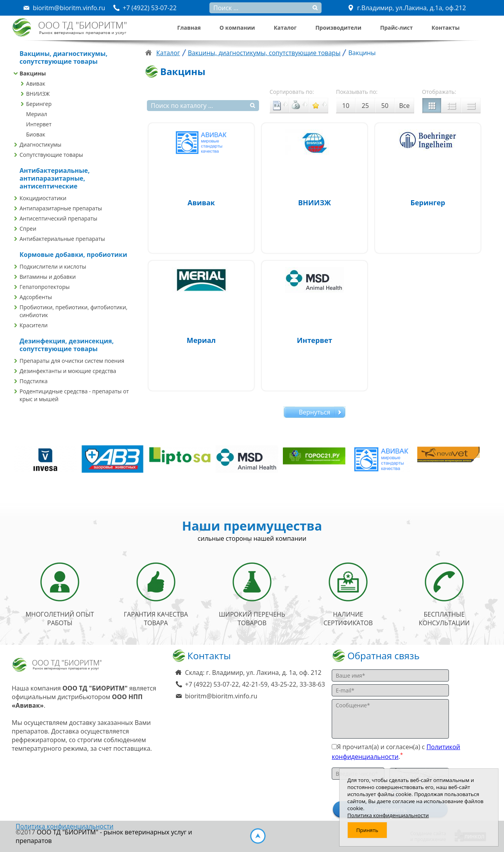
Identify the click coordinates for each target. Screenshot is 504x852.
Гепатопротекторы (45, 287)
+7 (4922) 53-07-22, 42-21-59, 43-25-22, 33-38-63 (255, 684)
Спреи (28, 229)
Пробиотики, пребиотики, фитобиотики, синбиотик (73, 311)
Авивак (36, 83)
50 (385, 106)
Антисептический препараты (58, 218)
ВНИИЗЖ (38, 94)
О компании (237, 28)
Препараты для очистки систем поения (72, 361)
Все (405, 106)
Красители (34, 325)
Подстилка (34, 381)
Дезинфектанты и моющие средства (68, 371)
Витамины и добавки (48, 277)
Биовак (36, 134)
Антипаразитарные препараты (61, 208)
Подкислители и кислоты (53, 266)
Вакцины (33, 73)
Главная (189, 28)
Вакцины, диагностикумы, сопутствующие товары (264, 53)
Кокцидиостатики (43, 198)
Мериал (37, 114)
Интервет (39, 124)
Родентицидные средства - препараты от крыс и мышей (74, 395)
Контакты (446, 28)
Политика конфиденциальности (64, 826)
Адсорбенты (36, 297)
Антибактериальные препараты (62, 239)
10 (346, 106)
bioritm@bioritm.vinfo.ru (221, 696)
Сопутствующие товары (51, 155)
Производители (338, 28)
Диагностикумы (40, 144)
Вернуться (315, 412)
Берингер (39, 104)
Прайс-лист (397, 28)
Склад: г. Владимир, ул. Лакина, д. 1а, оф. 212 (253, 673)
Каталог (285, 28)
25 (365, 106)
